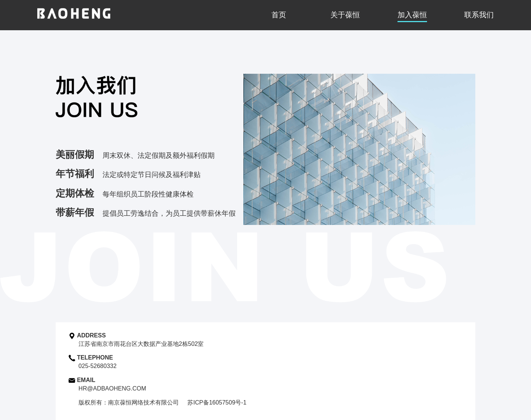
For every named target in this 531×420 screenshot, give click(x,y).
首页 (279, 15)
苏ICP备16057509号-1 (217, 402)
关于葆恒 (345, 15)
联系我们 (479, 15)
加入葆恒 (412, 15)
